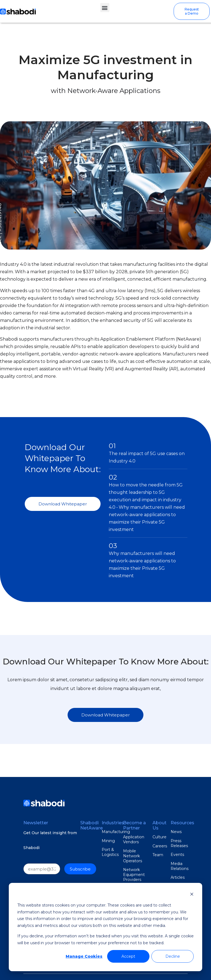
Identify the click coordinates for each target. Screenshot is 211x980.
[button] (105, 8)
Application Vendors (134, 839)
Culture (159, 837)
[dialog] (105, 927)
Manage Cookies (84, 956)
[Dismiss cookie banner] (192, 895)
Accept (128, 956)
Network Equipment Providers (134, 875)
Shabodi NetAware (91, 825)
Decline (173, 956)
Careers (160, 846)
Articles (178, 877)
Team (158, 855)
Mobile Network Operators (133, 856)
